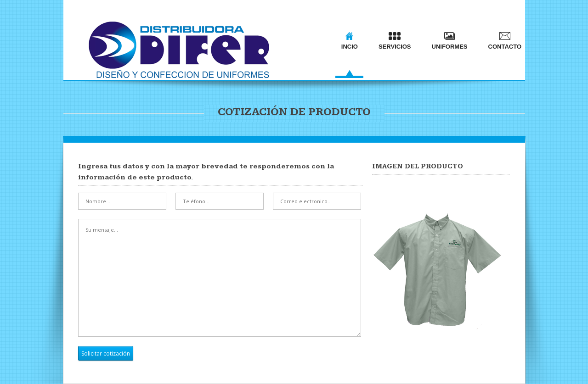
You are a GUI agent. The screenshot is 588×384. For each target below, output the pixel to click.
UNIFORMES (450, 41)
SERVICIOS (395, 41)
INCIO (350, 41)
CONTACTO (505, 41)
